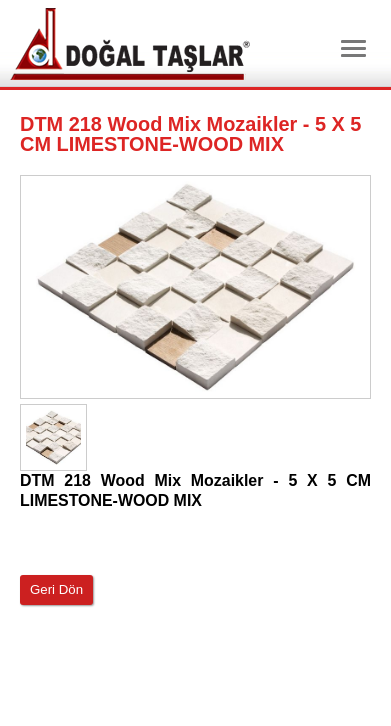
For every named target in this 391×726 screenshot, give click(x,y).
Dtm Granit (130, 44)
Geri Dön (56, 589)
